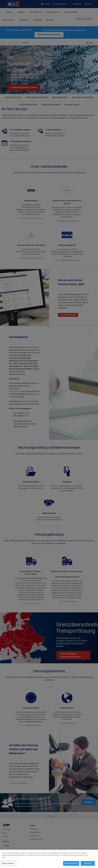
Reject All (88, 863)
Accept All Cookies (71, 863)
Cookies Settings (8, 863)
